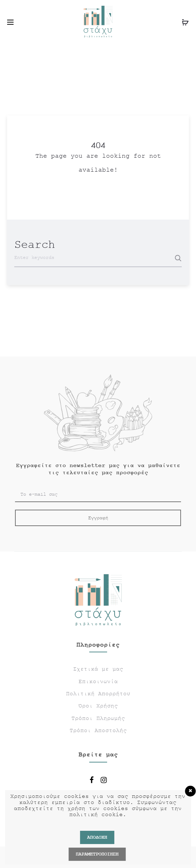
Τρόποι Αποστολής (98, 731)
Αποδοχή (97, 837)
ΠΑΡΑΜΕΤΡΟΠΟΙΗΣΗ (97, 854)
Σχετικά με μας (98, 669)
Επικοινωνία (98, 682)
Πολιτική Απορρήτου (98, 694)
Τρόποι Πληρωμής (98, 719)
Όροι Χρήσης (98, 706)
